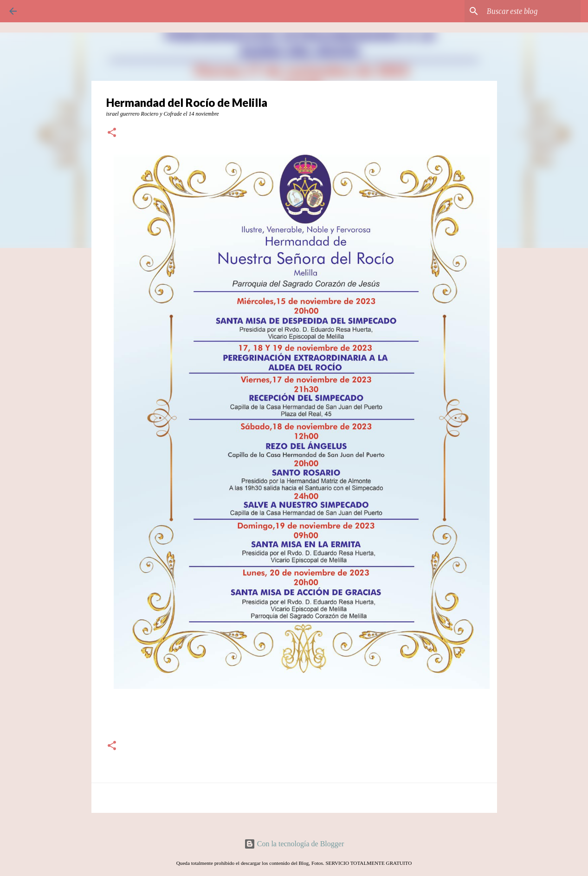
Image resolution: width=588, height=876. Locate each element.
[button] (112, 133)
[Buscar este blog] (532, 11)
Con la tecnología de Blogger (294, 844)
